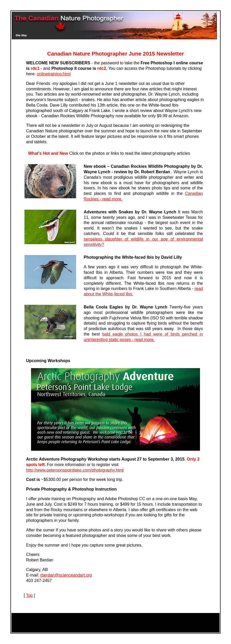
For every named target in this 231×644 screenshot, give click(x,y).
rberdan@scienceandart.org (66, 575)
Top (29, 595)
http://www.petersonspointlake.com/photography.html (75, 470)
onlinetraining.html (54, 74)
